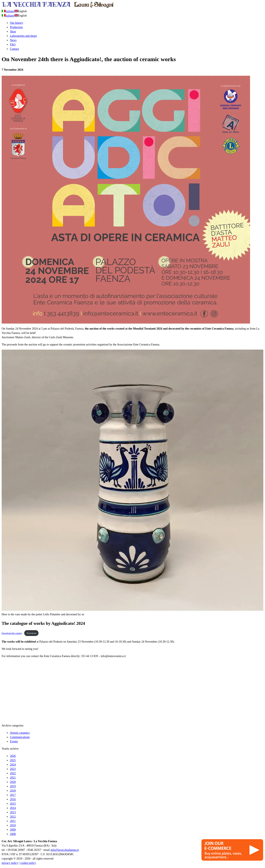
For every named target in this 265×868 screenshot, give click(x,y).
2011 (13, 821)
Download (32, 633)
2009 (13, 830)
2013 (13, 812)
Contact (14, 49)
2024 (13, 765)
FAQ (13, 45)
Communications (20, 737)
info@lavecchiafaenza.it (65, 850)
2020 (13, 782)
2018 (13, 791)
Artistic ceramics (20, 733)
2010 (13, 825)
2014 (13, 808)
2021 (13, 778)
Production (16, 27)
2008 (13, 834)
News (13, 40)
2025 (13, 760)
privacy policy (10, 863)
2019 (13, 786)
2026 (13, 756)
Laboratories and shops (23, 36)
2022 (13, 773)
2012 (13, 817)
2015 (13, 804)
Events (14, 741)
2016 (13, 799)
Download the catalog (12, 633)
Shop (13, 32)
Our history (17, 23)
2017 (13, 795)
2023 (13, 769)
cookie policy (28, 863)
